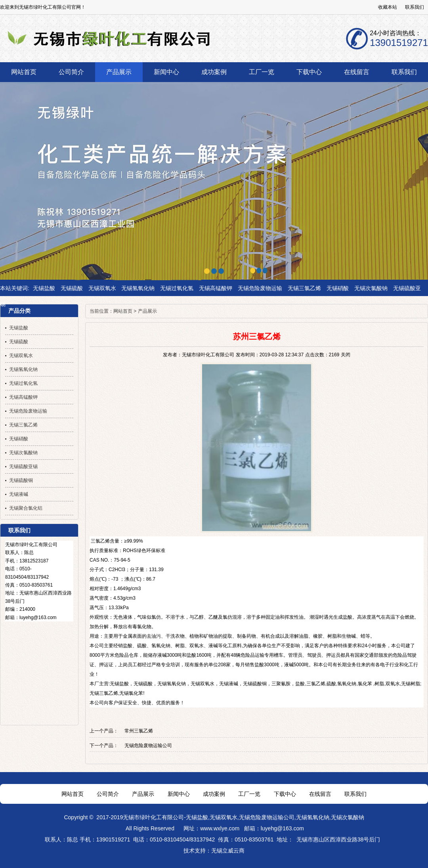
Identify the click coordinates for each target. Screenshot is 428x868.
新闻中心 (179, 794)
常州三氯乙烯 (139, 731)
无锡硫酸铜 (255, 684)
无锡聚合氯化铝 (26, 508)
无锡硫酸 (72, 288)
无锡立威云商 (228, 851)
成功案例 (214, 794)
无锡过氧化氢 (177, 288)
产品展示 (147, 311)
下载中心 (285, 794)
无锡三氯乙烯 (304, 288)
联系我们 (415, 7)
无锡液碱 (229, 684)
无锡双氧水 (102, 288)
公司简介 (108, 794)
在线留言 (320, 794)
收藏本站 (388, 7)
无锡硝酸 (338, 288)
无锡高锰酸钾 (216, 288)
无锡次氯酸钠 (371, 288)
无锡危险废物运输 (260, 288)
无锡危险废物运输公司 (148, 746)
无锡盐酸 (44, 288)
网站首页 (123, 311)
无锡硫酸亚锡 (23, 467)
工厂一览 (249, 794)
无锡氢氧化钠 (138, 288)
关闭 (346, 355)
